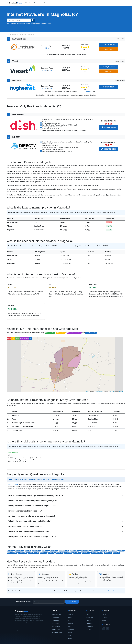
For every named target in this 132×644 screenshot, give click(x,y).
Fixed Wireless (24, 338)
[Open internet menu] (28, 3)
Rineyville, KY (68, 553)
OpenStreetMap (99, 391)
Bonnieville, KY (36, 551)
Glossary (89, 621)
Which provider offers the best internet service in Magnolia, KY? (36, 479)
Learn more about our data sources (109, 591)
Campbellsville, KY (34, 553)
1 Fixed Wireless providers (74, 333)
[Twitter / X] (108, 629)
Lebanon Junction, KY (97, 553)
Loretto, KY (43, 553)
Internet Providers (57, 615)
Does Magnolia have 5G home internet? (26, 526)
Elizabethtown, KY (12, 553)
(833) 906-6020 (109, 45)
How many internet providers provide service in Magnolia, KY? (36, 495)
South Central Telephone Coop (22, 427)
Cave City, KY (86, 553)
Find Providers (72, 602)
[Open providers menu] (38, 3)
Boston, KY (51, 553)
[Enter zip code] (49, 602)
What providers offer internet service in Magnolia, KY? (32, 537)
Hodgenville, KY (19, 551)
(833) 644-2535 (109, 87)
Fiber (47, 48)
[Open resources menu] (48, 3)
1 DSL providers (61, 333)
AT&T (70, 621)
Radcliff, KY (116, 553)
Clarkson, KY (108, 553)
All (31, 338)
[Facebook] (104, 629)
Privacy (16, 630)
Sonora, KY (45, 551)
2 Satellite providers (91, 333)
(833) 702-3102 (109, 149)
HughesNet (11, 230)
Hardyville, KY (54, 551)
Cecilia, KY (122, 551)
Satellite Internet (56, 629)
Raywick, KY (103, 551)
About (104, 615)
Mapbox (121, 391)
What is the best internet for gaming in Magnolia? (30, 521)
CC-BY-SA (111, 391)
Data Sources (90, 624)
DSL (13, 338)
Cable (9, 338)
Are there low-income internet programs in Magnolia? (32, 516)
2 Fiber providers (50, 333)
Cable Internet (56, 621)
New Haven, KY (85, 551)
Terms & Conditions (24, 630)
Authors (104, 618)
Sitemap (88, 629)
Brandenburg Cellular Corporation (24, 423)
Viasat (9, 226)
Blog (87, 615)
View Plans (109, 49)
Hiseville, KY (77, 553)
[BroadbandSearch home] (14, 3)
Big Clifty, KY (59, 553)
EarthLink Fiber (13, 222)
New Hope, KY (94, 551)
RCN (69, 635)
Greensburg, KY (113, 551)
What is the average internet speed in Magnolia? (29, 531)
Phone (50, 70)
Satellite (44, 70)
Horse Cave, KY (23, 553)
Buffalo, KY (10, 551)
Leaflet (88, 391)
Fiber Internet (55, 618)
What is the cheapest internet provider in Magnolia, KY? (33, 501)
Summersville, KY (64, 551)
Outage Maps (90, 626)
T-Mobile (70, 632)
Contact (104, 621)
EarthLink (71, 615)
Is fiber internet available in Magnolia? (25, 511)
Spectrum (71, 624)
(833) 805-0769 (109, 67)
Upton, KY (28, 551)
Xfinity (70, 618)
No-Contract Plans (57, 632)
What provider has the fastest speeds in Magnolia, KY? (32, 506)
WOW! (70, 638)
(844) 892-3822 (109, 127)
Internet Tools (90, 618)
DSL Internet (55, 624)
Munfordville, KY (75, 551)
